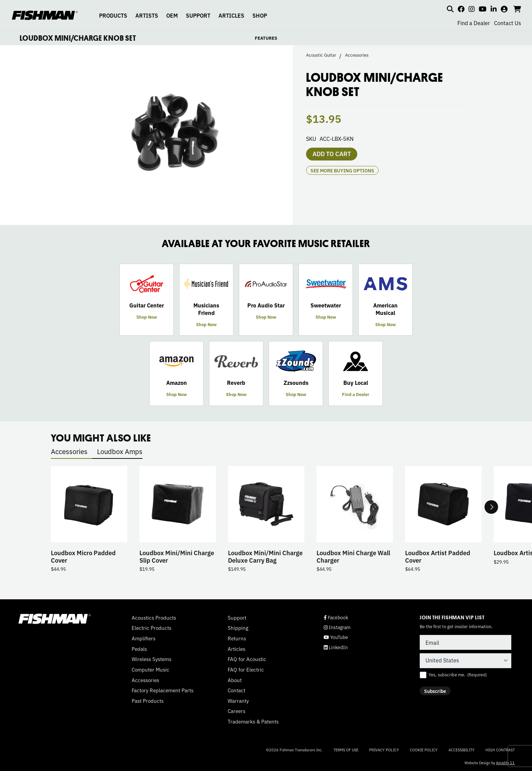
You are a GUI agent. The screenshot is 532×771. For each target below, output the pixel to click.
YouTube (336, 637)
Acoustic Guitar (321, 55)
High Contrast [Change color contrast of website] (500, 750)
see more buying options (342, 170)
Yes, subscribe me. (458, 675)
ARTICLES (231, 15)
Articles (236, 649)
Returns (237, 638)
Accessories (357, 55)
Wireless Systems (151, 659)
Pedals (139, 649)
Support (237, 618)
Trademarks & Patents (253, 721)
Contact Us (508, 23)
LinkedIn (336, 647)
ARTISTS (147, 15)
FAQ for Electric (246, 670)
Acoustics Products (154, 618)
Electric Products (151, 628)
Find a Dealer (474, 23)
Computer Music (150, 670)
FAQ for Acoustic (247, 659)
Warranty (238, 701)
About (235, 680)
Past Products (148, 701)
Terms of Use (346, 750)
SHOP (260, 15)
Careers (236, 711)
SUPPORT (198, 15)
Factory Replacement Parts (163, 690)
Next (491, 507)
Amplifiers (144, 638)
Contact (236, 690)
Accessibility (462, 750)
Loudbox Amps (120, 451)
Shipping (238, 628)
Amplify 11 (505, 763)
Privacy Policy (384, 750)
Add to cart (332, 153)
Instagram (337, 627)
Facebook (336, 617)
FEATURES (266, 38)
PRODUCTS (113, 15)
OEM (172, 15)
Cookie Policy (424, 750)
